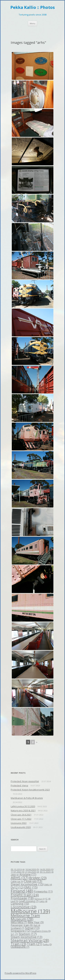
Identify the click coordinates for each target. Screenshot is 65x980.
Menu (32, 23)
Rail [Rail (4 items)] (37, 925)
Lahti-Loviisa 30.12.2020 (23, 806)
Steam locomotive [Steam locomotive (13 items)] (27, 937)
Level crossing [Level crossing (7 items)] (29, 901)
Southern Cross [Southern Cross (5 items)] (41, 931)
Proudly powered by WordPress (20, 973)
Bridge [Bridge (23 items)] (38, 878)
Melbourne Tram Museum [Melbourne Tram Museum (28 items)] (25, 917)
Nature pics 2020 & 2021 (23, 810)
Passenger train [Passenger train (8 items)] (22, 925)
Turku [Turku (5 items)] (47, 944)
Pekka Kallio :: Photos (33, 7)
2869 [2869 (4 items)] (15, 875)
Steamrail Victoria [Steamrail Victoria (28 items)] (30, 940)
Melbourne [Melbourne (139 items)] (30, 911)
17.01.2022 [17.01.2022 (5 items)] (18, 872)
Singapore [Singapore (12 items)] (21, 931)
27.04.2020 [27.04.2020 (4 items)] (32, 872)
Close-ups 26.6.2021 (21, 815)
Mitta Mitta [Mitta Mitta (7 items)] (19, 922)
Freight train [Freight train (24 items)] (25, 895)
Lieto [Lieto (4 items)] (43, 901)
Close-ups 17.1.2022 (21, 819)
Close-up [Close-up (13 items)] (33, 881)
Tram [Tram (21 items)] (34, 944)
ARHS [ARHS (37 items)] (20, 878)
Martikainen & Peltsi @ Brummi (27, 798)
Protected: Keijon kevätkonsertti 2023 (30, 790)
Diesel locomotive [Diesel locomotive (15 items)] (27, 884)
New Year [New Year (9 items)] (36, 922)
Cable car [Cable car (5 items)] (17, 881)
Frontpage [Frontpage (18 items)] (22, 898)
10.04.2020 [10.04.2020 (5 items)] (32, 869)
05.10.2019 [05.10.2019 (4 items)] (18, 869)
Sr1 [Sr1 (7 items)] (14, 934)
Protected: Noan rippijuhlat (25, 781)
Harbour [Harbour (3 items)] (40, 899)
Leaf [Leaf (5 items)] (14, 901)
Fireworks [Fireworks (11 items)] (43, 891)
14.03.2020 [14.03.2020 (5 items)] (47, 869)
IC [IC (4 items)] (48, 899)
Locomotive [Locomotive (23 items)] (23, 907)
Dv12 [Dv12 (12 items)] (17, 887)
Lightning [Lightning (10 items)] (20, 904)
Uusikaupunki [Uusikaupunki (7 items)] (20, 947)
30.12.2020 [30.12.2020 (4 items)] (47, 872)
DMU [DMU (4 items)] (48, 885)
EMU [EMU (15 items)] (31, 887)
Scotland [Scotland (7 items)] (18, 928)
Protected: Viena (19, 785)
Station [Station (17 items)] (28, 934)
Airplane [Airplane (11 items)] (28, 874)
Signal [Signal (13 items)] (32, 928)
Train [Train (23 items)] (18, 944)
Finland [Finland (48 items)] (22, 891)
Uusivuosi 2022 (19, 823)
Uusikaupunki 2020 (21, 827)
